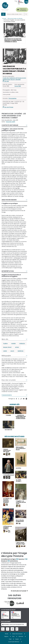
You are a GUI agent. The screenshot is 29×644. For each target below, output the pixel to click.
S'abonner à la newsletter (23, 10)
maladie (13, 343)
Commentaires (7, 395)
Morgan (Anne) (7, 347)
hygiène (5, 343)
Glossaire (21, 636)
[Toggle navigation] (3, 14)
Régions (6, 636)
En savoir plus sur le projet (19, 591)
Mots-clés (5, 339)
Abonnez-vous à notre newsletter (13, 624)
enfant (17, 347)
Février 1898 (18, 86)
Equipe (17, 639)
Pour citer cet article (9, 380)
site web (7, 81)
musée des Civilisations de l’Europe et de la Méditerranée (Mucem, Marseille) (14, 79)
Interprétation (8, 271)
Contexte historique (10, 125)
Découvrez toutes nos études (15, 18)
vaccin (12, 351)
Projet (10, 639)
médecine (22, 343)
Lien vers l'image (9, 107)
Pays (13, 636)
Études (7, 634)
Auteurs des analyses (17, 634)
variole (5, 351)
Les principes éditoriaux (14, 642)
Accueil (4, 18)
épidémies (21, 351)
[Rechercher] (15, 14)
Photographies (12, 98)
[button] (24, 35)
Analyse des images (9, 200)
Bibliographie (6, 356)
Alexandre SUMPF (11, 122)
